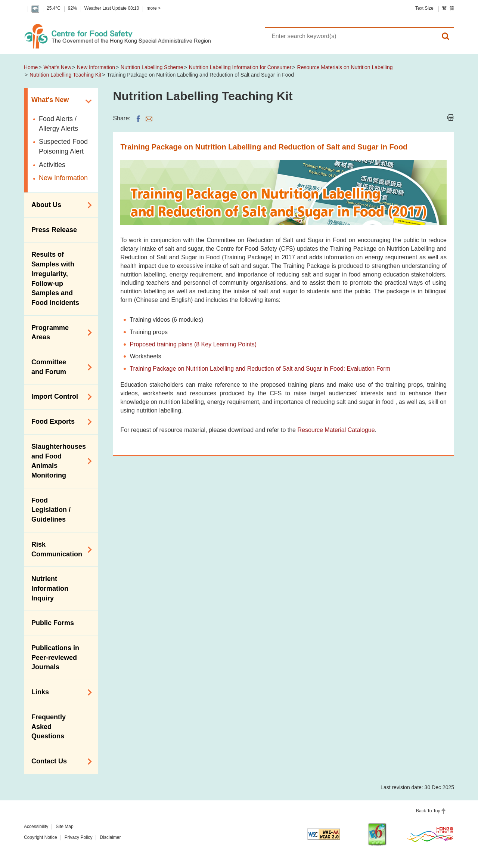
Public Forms (53, 623)
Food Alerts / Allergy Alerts (58, 124)
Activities (52, 165)
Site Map (64, 827)
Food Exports (59, 422)
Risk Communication (59, 549)
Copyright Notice (41, 837)
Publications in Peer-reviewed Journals (55, 657)
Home (31, 67)
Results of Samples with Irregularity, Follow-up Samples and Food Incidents (55, 279)
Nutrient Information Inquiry (50, 588)
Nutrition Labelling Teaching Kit (65, 75)
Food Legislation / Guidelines (51, 510)
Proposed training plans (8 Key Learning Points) (193, 344)
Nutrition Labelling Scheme (152, 67)
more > (153, 8)
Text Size (424, 8)
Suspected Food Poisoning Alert (63, 146)
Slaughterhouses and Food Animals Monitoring (59, 461)
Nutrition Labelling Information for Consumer (240, 67)
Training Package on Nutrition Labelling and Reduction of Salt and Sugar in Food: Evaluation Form (260, 369)
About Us (59, 205)
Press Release (54, 230)
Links (59, 692)
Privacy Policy (79, 837)
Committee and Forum (59, 367)
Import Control (59, 397)
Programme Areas (59, 333)
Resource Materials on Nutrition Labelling (345, 67)
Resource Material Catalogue (336, 430)
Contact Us (59, 762)
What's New (58, 67)
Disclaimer (110, 837)
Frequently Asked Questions (49, 727)
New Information (96, 67)
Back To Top (428, 811)
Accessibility (36, 827)
